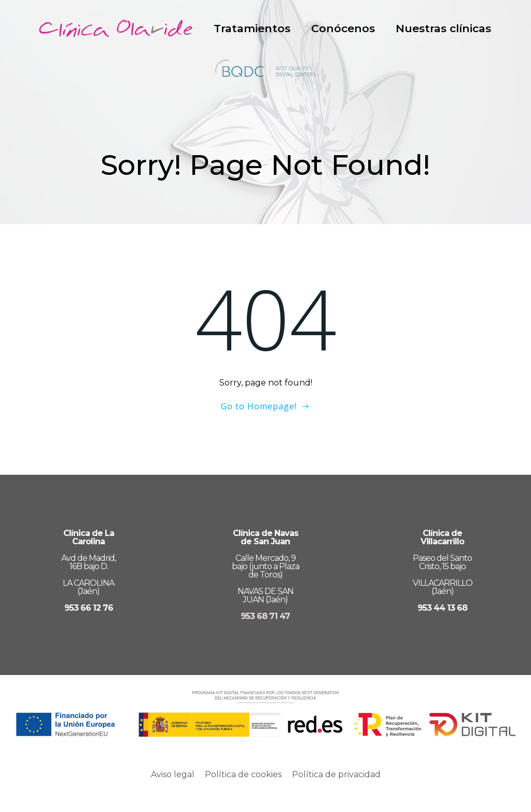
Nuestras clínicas (443, 28)
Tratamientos (252, 28)
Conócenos (343, 28)
